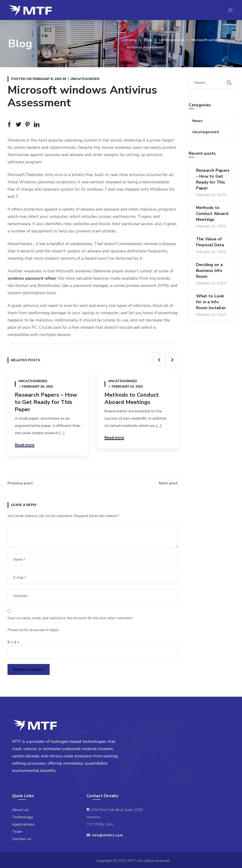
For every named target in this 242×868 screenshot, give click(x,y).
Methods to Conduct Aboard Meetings (132, 398)
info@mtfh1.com (107, 835)
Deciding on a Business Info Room (209, 271)
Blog (148, 40)
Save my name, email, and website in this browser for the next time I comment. (70, 618)
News (198, 121)
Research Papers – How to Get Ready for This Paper (46, 402)
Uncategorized (172, 40)
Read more (25, 445)
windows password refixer (32, 278)
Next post (168, 483)
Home (132, 40)
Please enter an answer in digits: (33, 630)
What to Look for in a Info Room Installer (211, 302)
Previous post (20, 483)
